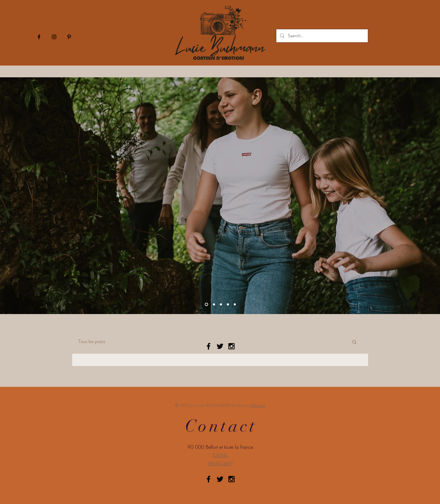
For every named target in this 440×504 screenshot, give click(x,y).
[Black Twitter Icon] (220, 346)
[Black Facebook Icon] (209, 346)
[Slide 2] (221, 305)
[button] (354, 342)
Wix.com (258, 405)
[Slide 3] (228, 305)
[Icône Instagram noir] (54, 37)
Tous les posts (92, 341)
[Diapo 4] (206, 305)
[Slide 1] (214, 305)
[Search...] (321, 36)
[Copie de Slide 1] (235, 305)
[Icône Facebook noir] (39, 37)
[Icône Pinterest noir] (69, 37)
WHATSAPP (220, 463)
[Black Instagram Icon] (231, 346)
